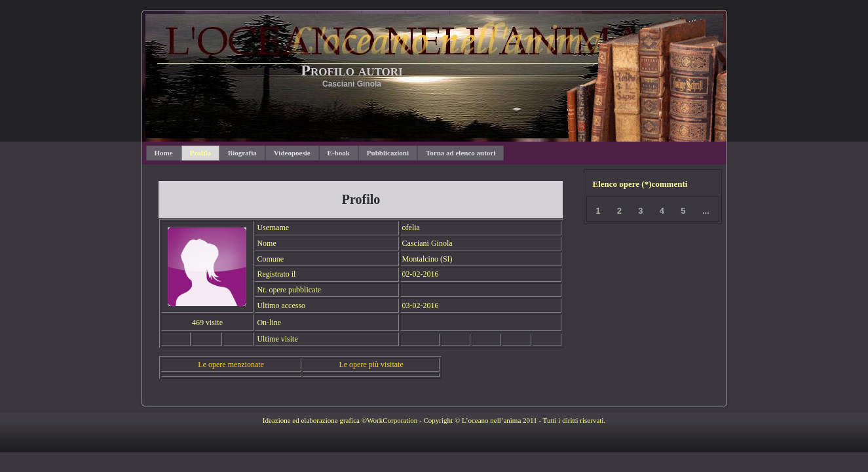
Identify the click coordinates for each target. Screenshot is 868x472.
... (706, 211)
